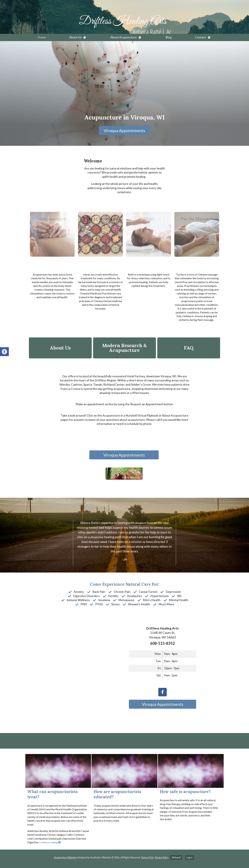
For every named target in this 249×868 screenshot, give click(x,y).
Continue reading (50, 842)
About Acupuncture (123, 37)
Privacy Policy (162, 857)
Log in (190, 857)
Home (42, 37)
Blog (169, 37)
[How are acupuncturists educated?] (124, 771)
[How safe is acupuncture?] (191, 771)
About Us (75, 37)
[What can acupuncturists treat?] (58, 771)
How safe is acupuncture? (185, 792)
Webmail (176, 857)
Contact (201, 37)
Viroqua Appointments (124, 130)
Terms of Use (147, 857)
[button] (4, 352)
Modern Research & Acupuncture (124, 348)
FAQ (189, 348)
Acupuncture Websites (65, 857)
